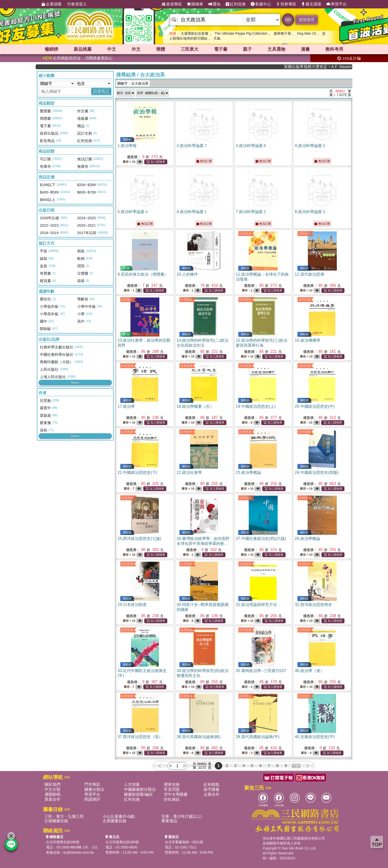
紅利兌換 (236, 4)
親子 (247, 49)
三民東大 (190, 49)
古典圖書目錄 (115, 821)
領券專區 (286, 4)
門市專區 (92, 784)
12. (309, 274)
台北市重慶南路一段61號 (184, 842)
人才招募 (132, 784)
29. (132, 605)
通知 (214, 4)
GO (288, 19)
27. (261, 539)
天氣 (217, 38)
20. (315, 406)
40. (315, 737)
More (75, 383)
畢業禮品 (169, 821)
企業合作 (212, 794)
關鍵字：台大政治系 (133, 83)
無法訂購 (204, 161)
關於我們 (52, 784)
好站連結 (172, 799)
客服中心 (261, 4)
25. (139, 539)
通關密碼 (52, 794)
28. (307, 539)
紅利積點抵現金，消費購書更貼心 (78, 58)
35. (261, 671)
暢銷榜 (51, 49)
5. (133, 212)
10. (187, 274)
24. (317, 472)
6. (192, 212)
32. (313, 605)
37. (140, 737)
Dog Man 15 (306, 33)
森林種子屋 (282, 33)
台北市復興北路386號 (63, 842)
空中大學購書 (176, 794)
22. (189, 472)
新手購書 (212, 789)
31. (256, 605)
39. (258, 737)
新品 (83, 49)
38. (199, 737)
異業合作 (52, 799)
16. (307, 340)
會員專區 (172, 4)
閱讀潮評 (92, 799)
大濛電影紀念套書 (194, 33)
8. (310, 212)
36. (309, 671)
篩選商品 (101, 91)
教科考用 (334, 49)
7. (251, 212)
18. (195, 406)
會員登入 (77, 4)
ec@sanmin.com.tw (78, 852)
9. (143, 274)
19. (256, 406)
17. (126, 406)
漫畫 (305, 49)
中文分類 (52, 789)
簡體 (161, 49)
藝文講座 (311, 4)
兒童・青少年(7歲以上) (182, 816)
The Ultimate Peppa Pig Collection (241, 33)
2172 (296, 766)
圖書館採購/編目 (138, 794)
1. (127, 146)
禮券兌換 (172, 784)
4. (310, 146)
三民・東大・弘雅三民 (64, 816)
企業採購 (51, 4)
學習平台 (337, 4)
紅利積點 (212, 784)
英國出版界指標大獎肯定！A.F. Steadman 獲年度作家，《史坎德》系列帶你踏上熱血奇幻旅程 (332, 67)
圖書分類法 (94, 789)
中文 (112, 49)
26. (203, 543)
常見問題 (172, 789)
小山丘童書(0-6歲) (119, 816)
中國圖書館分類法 (140, 789)
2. (192, 146)
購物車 (195, 4)
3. (251, 146)
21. (137, 472)
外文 (136, 49)
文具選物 (276, 49)
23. (248, 472)
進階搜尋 (307, 20)
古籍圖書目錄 (56, 821)
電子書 (221, 49)
